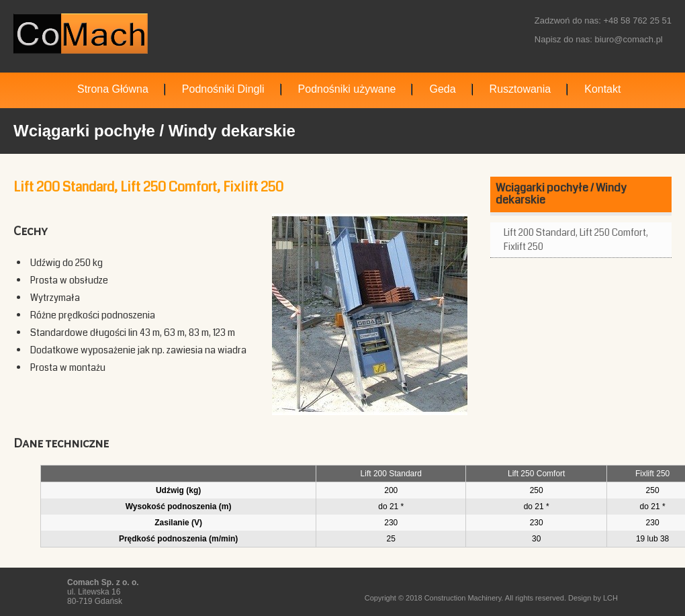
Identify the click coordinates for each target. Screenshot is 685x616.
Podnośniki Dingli (223, 89)
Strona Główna (113, 89)
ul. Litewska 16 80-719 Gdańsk (103, 592)
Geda (442, 89)
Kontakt (602, 89)
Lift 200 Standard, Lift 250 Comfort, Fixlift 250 (576, 239)
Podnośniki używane (347, 89)
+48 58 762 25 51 (637, 20)
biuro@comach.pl (628, 39)
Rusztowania (520, 89)
